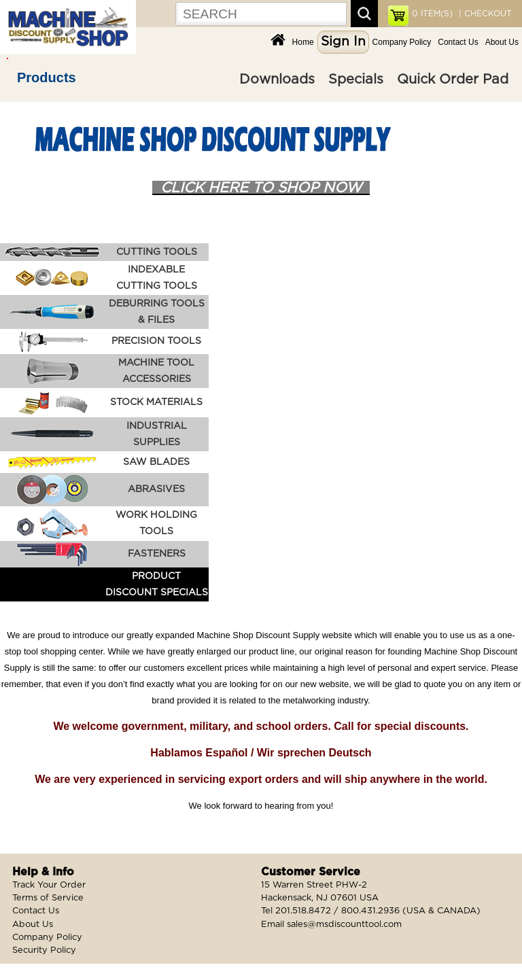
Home (303, 42)
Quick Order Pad (453, 80)
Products (47, 77)
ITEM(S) (432, 14)
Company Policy (402, 42)
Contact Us (458, 42)
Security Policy (44, 950)
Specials (356, 80)
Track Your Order (49, 885)
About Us (502, 42)
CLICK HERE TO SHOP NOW (261, 188)
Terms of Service (48, 898)
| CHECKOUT (484, 14)
